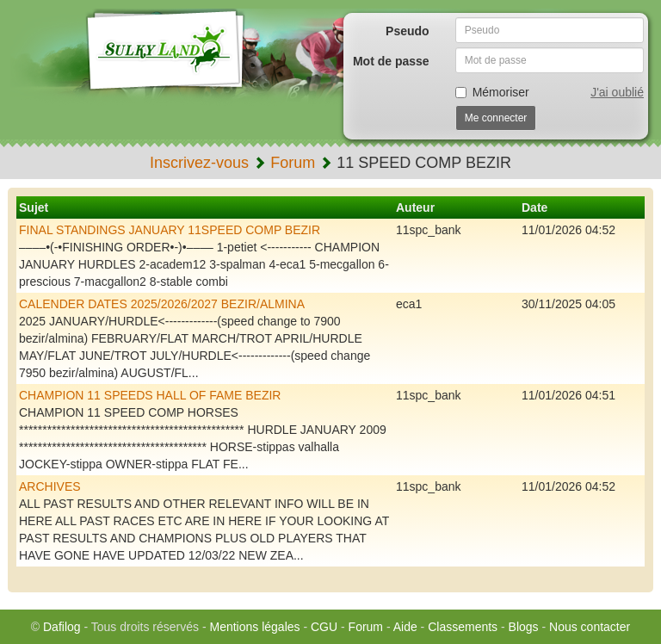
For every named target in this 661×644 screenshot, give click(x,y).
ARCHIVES (50, 486)
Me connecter (496, 118)
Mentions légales (254, 627)
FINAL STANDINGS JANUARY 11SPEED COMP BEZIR (170, 230)
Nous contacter (590, 627)
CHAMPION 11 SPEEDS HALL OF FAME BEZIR (150, 395)
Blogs (524, 627)
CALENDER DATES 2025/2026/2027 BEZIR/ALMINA (162, 304)
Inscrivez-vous (199, 163)
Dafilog (62, 627)
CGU (324, 627)
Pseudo (408, 31)
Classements (463, 627)
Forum (293, 163)
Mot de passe (391, 61)
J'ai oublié (617, 92)
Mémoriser (492, 92)
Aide (405, 627)
